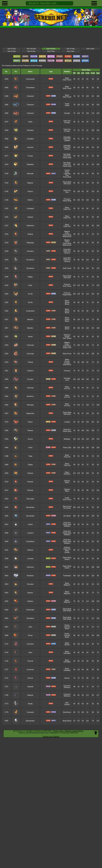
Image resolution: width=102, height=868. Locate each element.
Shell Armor (67, 365)
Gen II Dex (51, 51)
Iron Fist (67, 389)
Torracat (30, 661)
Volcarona (30, 567)
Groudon (30, 379)
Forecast (67, 371)
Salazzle (30, 695)
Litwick (30, 524)
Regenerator (67, 295)
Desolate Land (67, 379)
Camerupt (30, 345)
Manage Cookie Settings (74, 731)
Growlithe (30, 139)
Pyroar (30, 635)
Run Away (67, 154)
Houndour (30, 251)
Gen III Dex (31, 51)
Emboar (30, 473)
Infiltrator (67, 526)
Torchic (30, 302)
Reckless (67, 474)
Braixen (30, 593)
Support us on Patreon (51, 736)
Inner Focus (67, 286)
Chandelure (30, 541)
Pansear (30, 482)
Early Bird (67, 250)
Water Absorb (67, 644)
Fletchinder (30, 610)
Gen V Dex (90, 49)
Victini (30, 448)
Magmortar (30, 413)
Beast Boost (67, 721)
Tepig (30, 456)
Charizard (30, 96)
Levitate (67, 422)
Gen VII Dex (51, 49)
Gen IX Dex (12, 49)
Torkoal (30, 362)
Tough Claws (67, 105)
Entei (30, 285)
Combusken (30, 311)
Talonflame (30, 618)
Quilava (30, 217)
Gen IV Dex (12, 51)
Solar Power (67, 80)
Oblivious (67, 335)
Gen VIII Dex (31, 49)
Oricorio (30, 678)
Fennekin (30, 584)
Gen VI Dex (71, 49)
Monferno (30, 396)
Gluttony (67, 481)
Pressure (67, 199)
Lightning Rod (67, 174)
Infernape (30, 405)
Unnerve (67, 253)
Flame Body (67, 158)
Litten (30, 652)
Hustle (67, 498)
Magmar (30, 183)
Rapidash (30, 164)
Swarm (67, 559)
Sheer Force (67, 354)
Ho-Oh (30, 294)
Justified (67, 140)
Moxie (67, 629)
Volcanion (30, 644)
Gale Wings (67, 611)
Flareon (30, 191)
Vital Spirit (67, 184)
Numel (30, 337)
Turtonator (30, 712)
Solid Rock (67, 346)
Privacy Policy (58, 731)
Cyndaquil (30, 208)
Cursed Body (67, 171)
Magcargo (30, 243)
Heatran (30, 430)
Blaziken (30, 319)
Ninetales (30, 130)
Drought (67, 113)
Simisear (30, 490)
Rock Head (67, 177)
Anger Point (67, 348)
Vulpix (30, 122)
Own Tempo (67, 338)
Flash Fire (67, 121)
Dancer (67, 678)
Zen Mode (67, 508)
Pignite (30, 465)
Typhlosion (30, 226)
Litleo (30, 627)
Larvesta (30, 559)
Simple (67, 337)
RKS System (67, 704)
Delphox (30, 601)
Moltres (30, 200)
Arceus (30, 439)
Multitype (67, 439)
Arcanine (30, 147)
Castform (30, 371)
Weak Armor (67, 237)
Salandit (30, 687)
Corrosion (67, 686)
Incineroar (30, 670)
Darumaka (30, 499)
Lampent (30, 533)
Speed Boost (67, 303)
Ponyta (30, 156)
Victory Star (67, 448)
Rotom (30, 422)
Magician (67, 585)
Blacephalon (30, 721)
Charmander (30, 79)
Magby (30, 277)
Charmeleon (30, 88)
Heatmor (30, 550)
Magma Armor (67, 232)
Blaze (67, 78)
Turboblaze (67, 576)
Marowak (30, 174)
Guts (67, 192)
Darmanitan (30, 507)
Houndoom (30, 260)
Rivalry (67, 625)
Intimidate (67, 137)
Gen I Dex (71, 51)
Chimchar (30, 388)
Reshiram (30, 576)
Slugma (30, 234)
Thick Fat (67, 457)
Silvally (30, 704)
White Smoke (67, 360)
